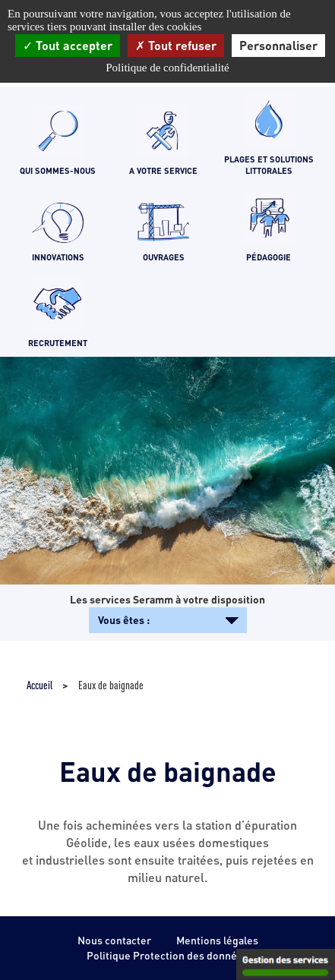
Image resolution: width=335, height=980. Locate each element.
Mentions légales (217, 940)
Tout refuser (176, 45)
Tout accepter (68, 45)
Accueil (40, 685)
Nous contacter (114, 940)
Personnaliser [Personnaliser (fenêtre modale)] (278, 45)
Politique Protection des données (167, 955)
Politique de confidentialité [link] (167, 68)
